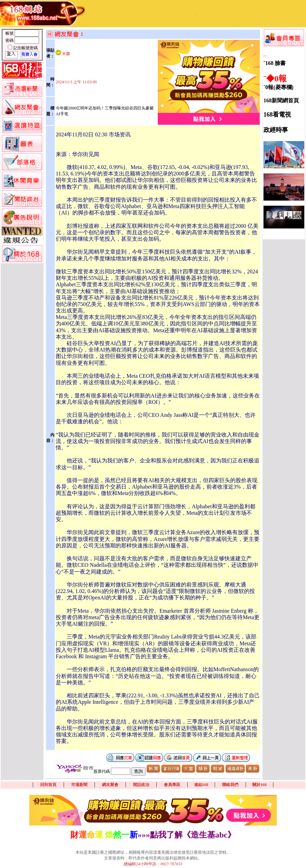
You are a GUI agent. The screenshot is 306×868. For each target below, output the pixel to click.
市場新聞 (79, 785)
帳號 (10, 33)
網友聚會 (110, 785)
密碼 (10, 40)
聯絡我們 (230, 785)
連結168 (201, 785)
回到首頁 (48, 785)
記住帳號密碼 (26, 48)
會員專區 (172, 785)
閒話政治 (141, 785)
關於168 (259, 785)
